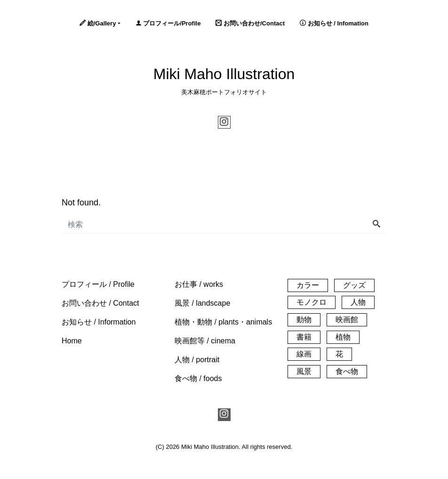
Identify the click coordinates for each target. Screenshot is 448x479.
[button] (98, 284)
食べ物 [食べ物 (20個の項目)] (347, 371)
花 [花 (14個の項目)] (339, 354)
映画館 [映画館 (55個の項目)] (347, 320)
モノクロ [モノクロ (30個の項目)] (312, 302)
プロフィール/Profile (168, 23)
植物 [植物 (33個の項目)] (343, 337)
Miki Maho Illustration (224, 74)
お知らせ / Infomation (334, 23)
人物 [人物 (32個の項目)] (358, 302)
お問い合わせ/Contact (250, 23)
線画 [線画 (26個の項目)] (304, 354)
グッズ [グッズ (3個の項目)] (354, 285)
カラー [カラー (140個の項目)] (308, 285)
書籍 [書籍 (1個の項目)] (304, 337)
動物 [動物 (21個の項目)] (304, 320)
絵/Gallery (98, 23)
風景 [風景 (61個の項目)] (304, 371)
